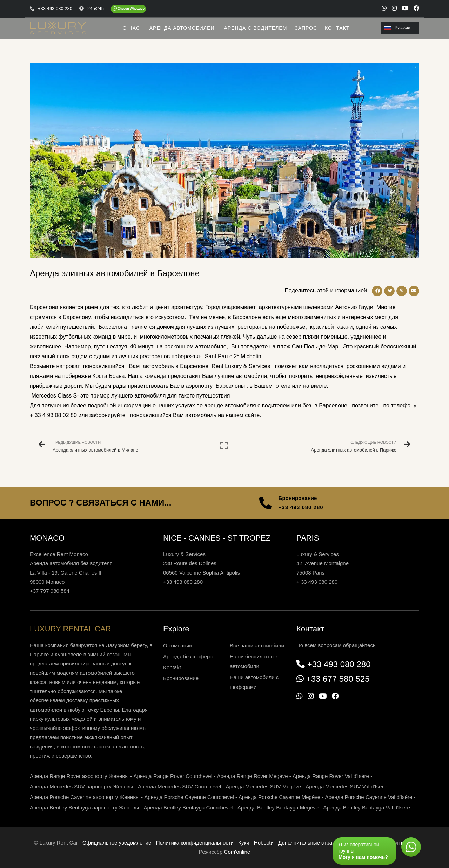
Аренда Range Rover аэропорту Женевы (79, 776)
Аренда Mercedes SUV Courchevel (179, 786)
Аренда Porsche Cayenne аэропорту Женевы (85, 797)
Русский (397, 28)
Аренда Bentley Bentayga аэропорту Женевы (84, 808)
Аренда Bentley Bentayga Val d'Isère (367, 808)
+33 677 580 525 (338, 679)
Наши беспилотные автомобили (254, 661)
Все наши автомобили (257, 646)
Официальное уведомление (117, 843)
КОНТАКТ (337, 28)
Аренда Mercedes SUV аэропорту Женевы (82, 786)
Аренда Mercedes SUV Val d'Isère (346, 786)
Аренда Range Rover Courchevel (173, 776)
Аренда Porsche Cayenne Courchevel (189, 797)
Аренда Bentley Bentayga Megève (278, 808)
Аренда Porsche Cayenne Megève (279, 797)
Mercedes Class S (53, 396)
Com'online (237, 852)
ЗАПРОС (306, 28)
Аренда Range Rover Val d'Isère (331, 776)
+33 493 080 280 (301, 507)
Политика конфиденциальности (195, 843)
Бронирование (181, 678)
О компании (178, 646)
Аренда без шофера (188, 656)
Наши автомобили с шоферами (254, 682)
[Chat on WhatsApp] (128, 9)
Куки (244, 843)
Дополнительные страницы (311, 843)
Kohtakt (172, 667)
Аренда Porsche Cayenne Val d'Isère (368, 797)
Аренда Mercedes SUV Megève (263, 786)
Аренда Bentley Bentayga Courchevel (188, 808)
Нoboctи (264, 843)
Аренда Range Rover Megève (252, 776)
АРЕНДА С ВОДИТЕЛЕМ (255, 28)
